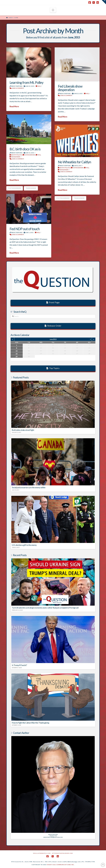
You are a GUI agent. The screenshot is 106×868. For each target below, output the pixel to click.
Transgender (15, 157)
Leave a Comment (17, 88)
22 (17, 354)
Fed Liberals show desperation (70, 88)
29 (17, 356)
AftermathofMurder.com (62, 853)
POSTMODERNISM (29, 155)
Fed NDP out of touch (25, 229)
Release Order (53, 326)
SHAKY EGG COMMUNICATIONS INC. (61, 865)
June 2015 (53, 339)
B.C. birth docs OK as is (25, 149)
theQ (38, 86)
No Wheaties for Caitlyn (75, 162)
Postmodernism (15, 188)
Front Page (53, 302)
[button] (53, 10)
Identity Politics (16, 155)
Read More (14, 106)
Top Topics (53, 368)
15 (17, 351)
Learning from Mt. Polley (26, 82)
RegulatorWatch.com (42, 853)
